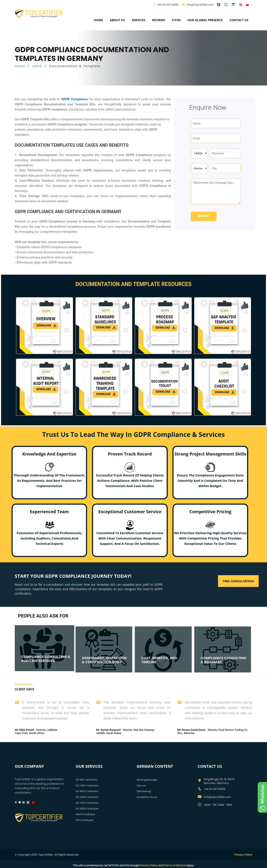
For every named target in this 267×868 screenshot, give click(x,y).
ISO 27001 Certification (87, 803)
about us (117, 20)
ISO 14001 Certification (87, 785)
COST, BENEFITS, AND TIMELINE (159, 660)
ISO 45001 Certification (87, 791)
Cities (176, 20)
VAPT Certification (85, 820)
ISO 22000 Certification (87, 797)
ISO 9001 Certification (87, 780)
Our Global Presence (205, 20)
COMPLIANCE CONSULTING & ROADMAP (224, 660)
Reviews (159, 20)
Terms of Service (175, 865)
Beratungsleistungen (147, 780)
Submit (204, 216)
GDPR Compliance (75, 99)
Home (98, 20)
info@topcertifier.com (198, 5)
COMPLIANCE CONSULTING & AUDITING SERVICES (46, 659)
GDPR (37, 66)
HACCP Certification (85, 814)
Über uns (141, 785)
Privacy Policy (243, 855)
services (139, 20)
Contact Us (239, 20)
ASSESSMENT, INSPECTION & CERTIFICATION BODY (104, 660)
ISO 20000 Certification (87, 809)
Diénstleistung (144, 791)
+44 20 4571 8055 (168, 5)
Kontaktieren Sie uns (147, 797)
